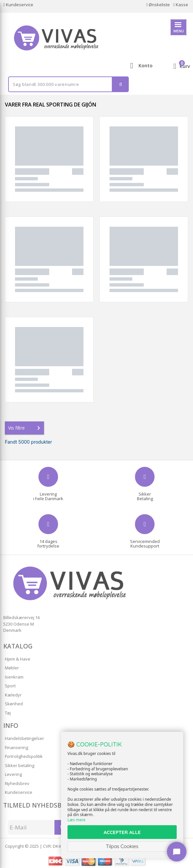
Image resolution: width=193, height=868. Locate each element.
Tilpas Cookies (122, 846)
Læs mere (76, 820)
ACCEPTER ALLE (122, 832)
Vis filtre (25, 428)
